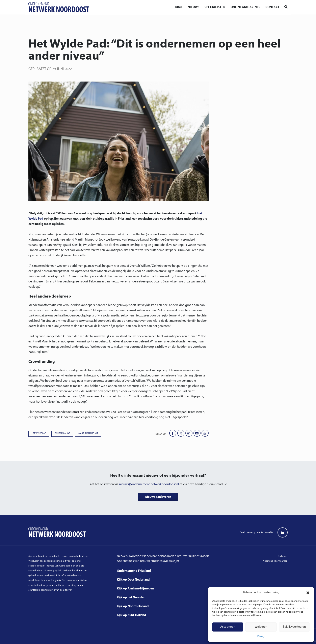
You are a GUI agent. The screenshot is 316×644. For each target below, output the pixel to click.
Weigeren (261, 627)
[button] (308, 593)
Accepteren (228, 627)
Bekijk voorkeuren (294, 627)
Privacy (261, 636)
